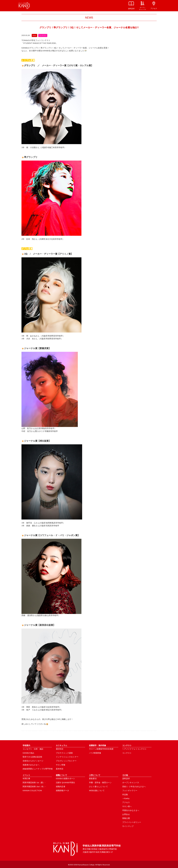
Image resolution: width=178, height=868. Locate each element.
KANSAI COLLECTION (32, 790)
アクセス (126, 802)
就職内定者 (61, 786)
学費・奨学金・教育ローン (100, 782)
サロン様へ (127, 806)
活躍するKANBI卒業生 (65, 782)
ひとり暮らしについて (98, 786)
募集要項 (93, 778)
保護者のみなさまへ (31, 765)
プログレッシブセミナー (66, 761)
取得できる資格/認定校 (32, 757)
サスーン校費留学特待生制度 (101, 749)
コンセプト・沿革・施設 (33, 749)
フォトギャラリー (130, 790)
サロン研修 (61, 765)
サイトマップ (128, 826)
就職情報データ (62, 790)
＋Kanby (126, 798)
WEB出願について (97, 790)
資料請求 (126, 778)
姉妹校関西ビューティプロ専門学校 (38, 769)
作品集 (125, 794)
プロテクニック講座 (64, 753)
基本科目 (60, 769)
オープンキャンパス (131, 782)
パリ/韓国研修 (95, 753)
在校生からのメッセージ (33, 761)
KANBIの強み (28, 753)
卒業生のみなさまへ (131, 810)
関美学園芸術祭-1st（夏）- (34, 782)
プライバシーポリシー (132, 822)
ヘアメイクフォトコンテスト (134, 749)
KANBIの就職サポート (65, 778)
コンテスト (127, 753)
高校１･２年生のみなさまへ (134, 786)
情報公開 (126, 818)
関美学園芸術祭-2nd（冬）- (34, 786)
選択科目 (60, 749)
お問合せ (126, 814)
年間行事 (26, 778)
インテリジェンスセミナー (67, 757)
